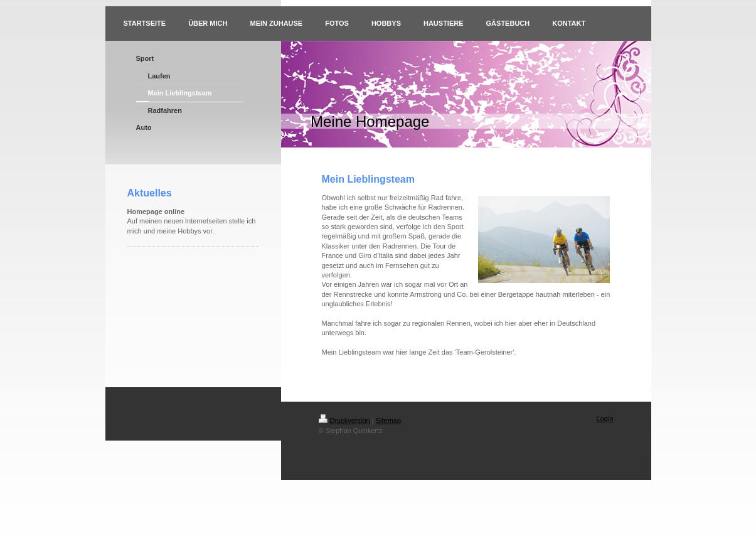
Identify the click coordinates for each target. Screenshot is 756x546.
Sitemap (388, 420)
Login (605, 419)
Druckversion (344, 420)
